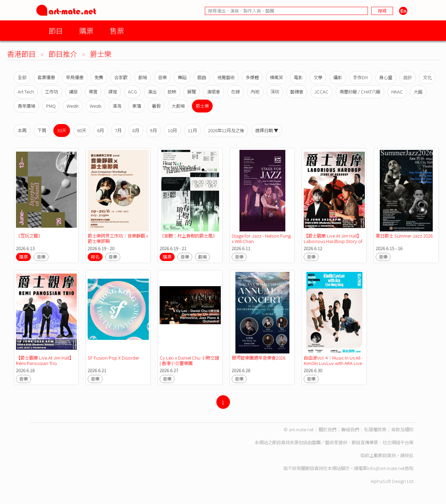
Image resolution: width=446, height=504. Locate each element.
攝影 (338, 77)
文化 (427, 77)
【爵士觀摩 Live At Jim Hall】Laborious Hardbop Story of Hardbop (333, 241)
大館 (418, 92)
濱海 (117, 106)
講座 (73, 92)
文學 (318, 77)
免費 (99, 77)
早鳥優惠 (75, 77)
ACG (132, 92)
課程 (113, 92)
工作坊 (51, 92)
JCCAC (321, 92)
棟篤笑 (276, 77)
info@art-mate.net (386, 468)
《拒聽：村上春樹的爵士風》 (188, 236)
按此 (409, 455)
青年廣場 (26, 106)
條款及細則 (402, 429)
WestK (73, 106)
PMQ (51, 106)
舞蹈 (182, 77)
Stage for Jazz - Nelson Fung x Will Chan (261, 238)
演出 (152, 92)
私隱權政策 (375, 429)
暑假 (156, 106)
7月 (118, 130)
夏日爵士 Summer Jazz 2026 (404, 236)
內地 (255, 92)
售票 (117, 30)
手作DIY (361, 77)
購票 (86, 30)
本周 (22, 130)
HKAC (397, 92)
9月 (154, 130)
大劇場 (178, 106)
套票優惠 (46, 77)
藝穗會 (297, 92)
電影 (298, 77)
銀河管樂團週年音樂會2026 (258, 358)
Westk (96, 106)
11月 (192, 130)
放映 (172, 92)
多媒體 (252, 77)
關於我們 (327, 429)
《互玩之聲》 (29, 236)
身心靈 (386, 77)
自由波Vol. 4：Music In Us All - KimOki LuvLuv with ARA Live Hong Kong (333, 363)
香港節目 (21, 54)
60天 (82, 130)
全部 (22, 77)
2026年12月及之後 (226, 130)
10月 (172, 130)
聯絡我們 (350, 429)
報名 (95, 257)
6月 (101, 130)
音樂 (162, 77)
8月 (136, 130)
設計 (408, 77)
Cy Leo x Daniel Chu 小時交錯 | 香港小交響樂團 (189, 360)
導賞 (93, 92)
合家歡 (121, 77)
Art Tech (26, 92)
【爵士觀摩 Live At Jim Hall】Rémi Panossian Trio (45, 360)
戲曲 (202, 77)
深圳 (275, 92)
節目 (56, 30)
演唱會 (213, 92)
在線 (235, 92)
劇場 (143, 77)
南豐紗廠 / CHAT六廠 (360, 92)
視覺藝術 (226, 77)
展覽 (192, 92)
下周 (42, 130)
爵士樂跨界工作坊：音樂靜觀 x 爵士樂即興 (118, 238)
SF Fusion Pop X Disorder (113, 358)
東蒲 (137, 106)
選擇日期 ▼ (267, 130)
